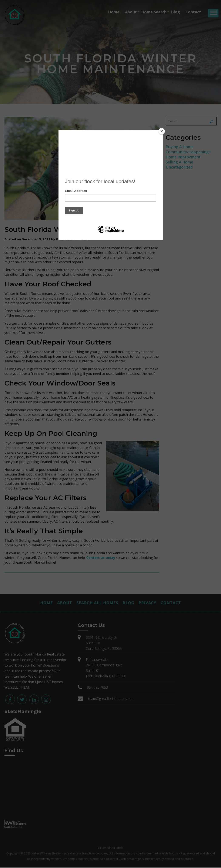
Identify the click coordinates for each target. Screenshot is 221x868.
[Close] (162, 131)
